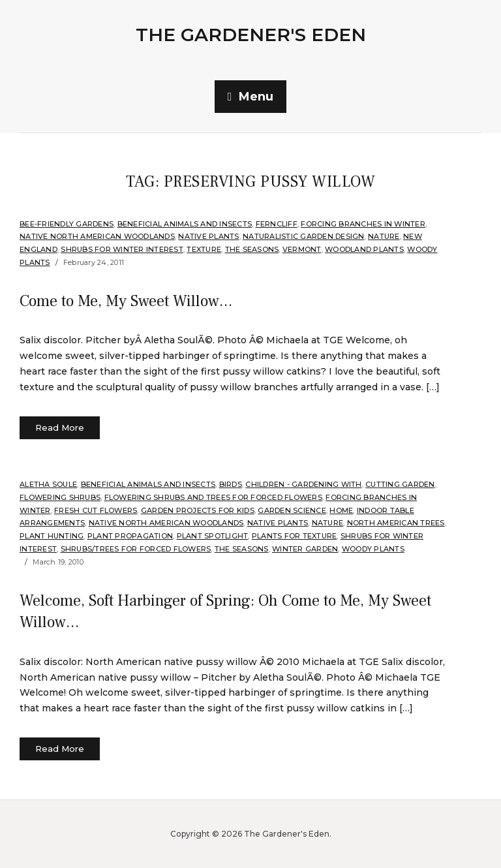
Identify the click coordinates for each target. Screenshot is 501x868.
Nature (384, 236)
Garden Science (292, 510)
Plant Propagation (130, 536)
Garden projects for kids (198, 510)
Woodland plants (364, 249)
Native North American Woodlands (97, 236)
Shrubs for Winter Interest (122, 249)
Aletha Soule (48, 484)
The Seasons (252, 249)
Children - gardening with (303, 484)
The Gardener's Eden (251, 35)
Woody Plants (373, 549)
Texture (204, 249)
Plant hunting (52, 536)
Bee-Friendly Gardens (67, 224)
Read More (60, 427)
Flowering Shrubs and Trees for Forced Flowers (213, 497)
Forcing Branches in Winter (363, 224)
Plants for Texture (295, 536)
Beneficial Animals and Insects (185, 224)
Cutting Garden (400, 484)
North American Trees (396, 523)
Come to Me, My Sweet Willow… (126, 301)
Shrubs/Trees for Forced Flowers (136, 549)
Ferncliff (277, 224)
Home (341, 510)
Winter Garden (305, 549)
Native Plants (208, 236)
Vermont (302, 249)
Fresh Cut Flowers (96, 510)
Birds (231, 484)
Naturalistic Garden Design (304, 236)
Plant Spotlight (213, 536)
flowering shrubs (60, 497)
